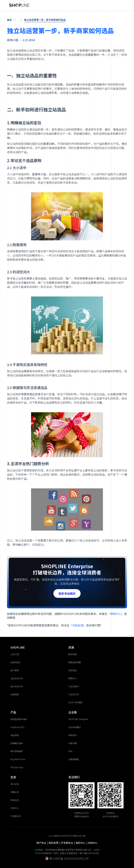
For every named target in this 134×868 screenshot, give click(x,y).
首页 (9, 20)
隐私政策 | (55, 843)
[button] (123, 5)
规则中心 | (82, 843)
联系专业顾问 (67, 593)
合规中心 (93, 843)
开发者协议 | (68, 843)
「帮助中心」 (116, 614)
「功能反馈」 (78, 625)
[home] (19, 5)
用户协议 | (43, 843)
